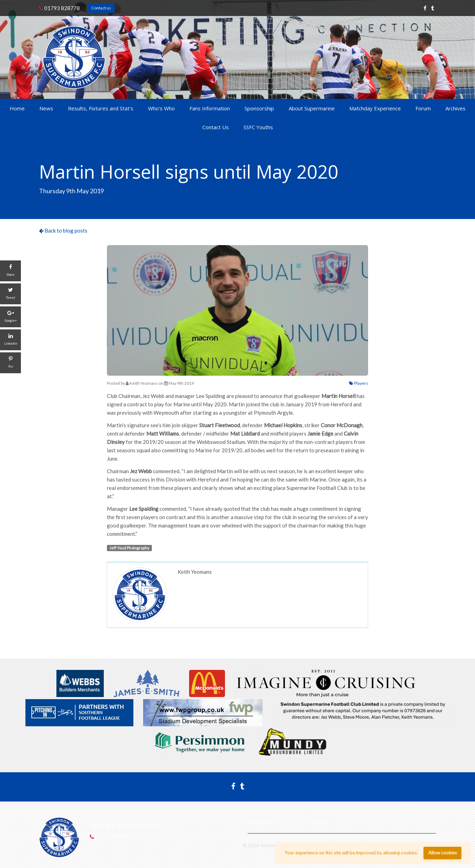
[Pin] (10, 363)
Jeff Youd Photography (129, 548)
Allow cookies (443, 853)
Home (17, 108)
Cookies (318, 821)
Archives (455, 108)
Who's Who (161, 108)
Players (359, 383)
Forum (423, 108)
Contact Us (216, 127)
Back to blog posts (63, 230)
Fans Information (210, 108)
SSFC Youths (258, 127)
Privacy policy (259, 821)
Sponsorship (259, 108)
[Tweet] (10, 294)
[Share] (10, 271)
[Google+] (10, 317)
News (46, 108)
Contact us (101, 8)
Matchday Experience (375, 108)
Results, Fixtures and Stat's (101, 108)
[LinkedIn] (10, 340)
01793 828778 (59, 8)
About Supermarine (312, 108)
